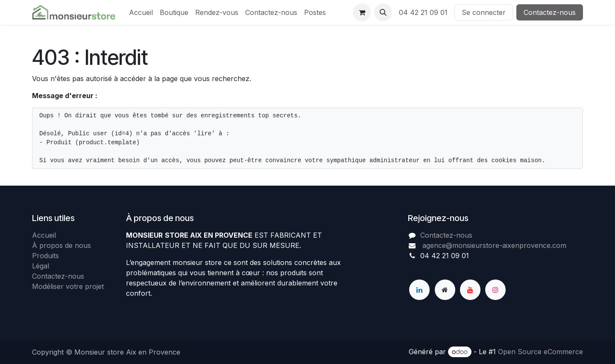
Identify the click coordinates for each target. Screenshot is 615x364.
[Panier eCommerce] (362, 12)
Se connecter (484, 12)
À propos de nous (61, 245)
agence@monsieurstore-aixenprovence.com (493, 245)
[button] (383, 12)
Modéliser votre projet (68, 286)
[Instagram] (495, 290)
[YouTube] (470, 290)
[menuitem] (141, 12)
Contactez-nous (550, 12)
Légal (41, 266)
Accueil (44, 235)
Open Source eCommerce (540, 352)
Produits (45, 256)
